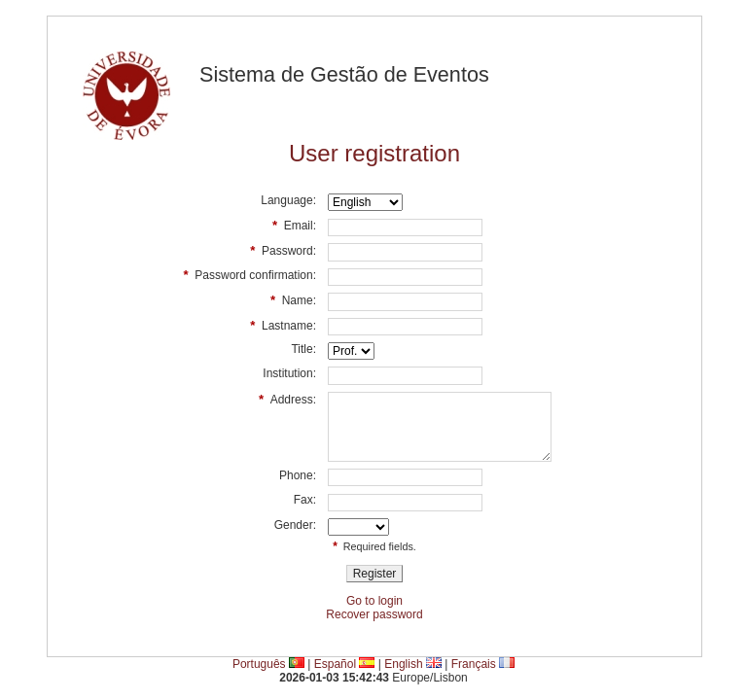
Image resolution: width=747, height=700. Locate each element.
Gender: (295, 525)
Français (474, 664)
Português (259, 664)
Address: (287, 399)
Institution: (289, 373)
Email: (294, 225)
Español (335, 664)
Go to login (374, 601)
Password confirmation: (250, 275)
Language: (288, 200)
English (403, 664)
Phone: (298, 475)
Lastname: (283, 325)
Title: (303, 349)
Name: (293, 300)
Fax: (305, 500)
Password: (283, 250)
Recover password (374, 614)
